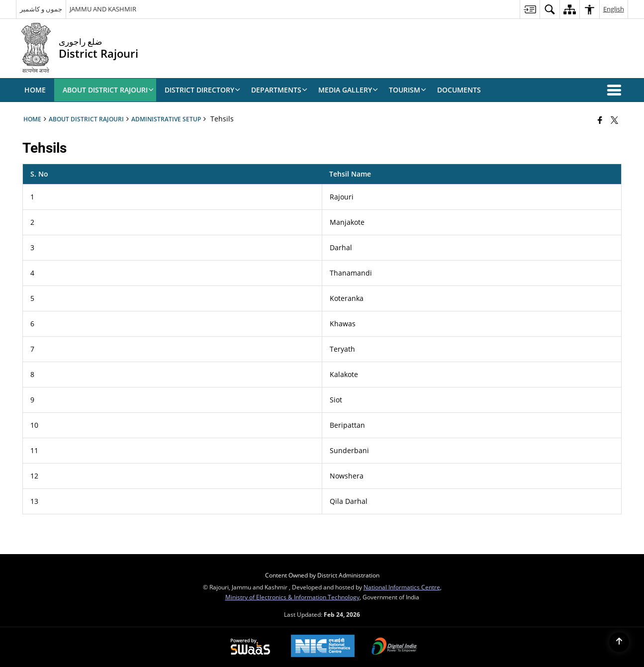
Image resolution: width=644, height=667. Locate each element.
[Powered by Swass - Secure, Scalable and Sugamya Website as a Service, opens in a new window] (250, 647)
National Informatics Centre (402, 587)
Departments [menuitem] (279, 90)
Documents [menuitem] (459, 90)
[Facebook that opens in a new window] (600, 120)
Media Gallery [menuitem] (348, 90)
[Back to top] (619, 642)
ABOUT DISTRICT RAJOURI (86, 119)
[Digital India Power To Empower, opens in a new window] (394, 647)
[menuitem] (530, 9)
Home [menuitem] (35, 90)
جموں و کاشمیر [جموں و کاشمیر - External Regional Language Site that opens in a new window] (41, 9)
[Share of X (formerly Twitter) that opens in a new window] (614, 120)
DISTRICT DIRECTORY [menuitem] (202, 90)
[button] (616, 90)
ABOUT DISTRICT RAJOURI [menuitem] (108, 90)
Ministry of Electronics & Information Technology (292, 597)
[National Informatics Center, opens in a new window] (323, 647)
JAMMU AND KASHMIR (103, 9)
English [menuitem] (614, 9)
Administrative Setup (166, 119)
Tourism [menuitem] (408, 90)
